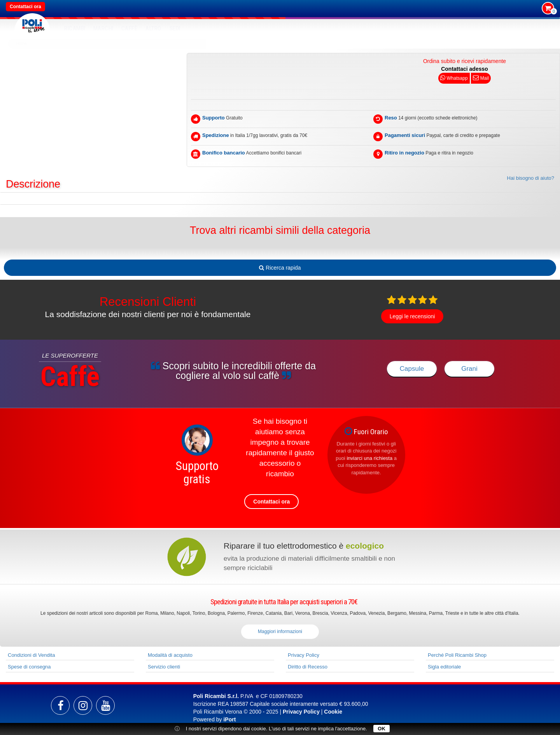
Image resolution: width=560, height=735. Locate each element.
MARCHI (103, 28)
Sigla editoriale (444, 667)
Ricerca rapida (280, 268)
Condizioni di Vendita (31, 655)
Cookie (333, 712)
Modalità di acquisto (170, 655)
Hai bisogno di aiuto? (531, 178)
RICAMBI (75, 28)
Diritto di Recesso (308, 667)
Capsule (412, 369)
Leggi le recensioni (412, 316)
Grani (469, 369)
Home (21, 43)
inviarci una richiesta (369, 458)
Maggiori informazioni (280, 632)
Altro (153, 28)
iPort (229, 719)
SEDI (175, 28)
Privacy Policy (304, 655)
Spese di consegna (29, 667)
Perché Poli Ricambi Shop (457, 655)
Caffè (129, 28)
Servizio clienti (164, 667)
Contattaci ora (25, 7)
